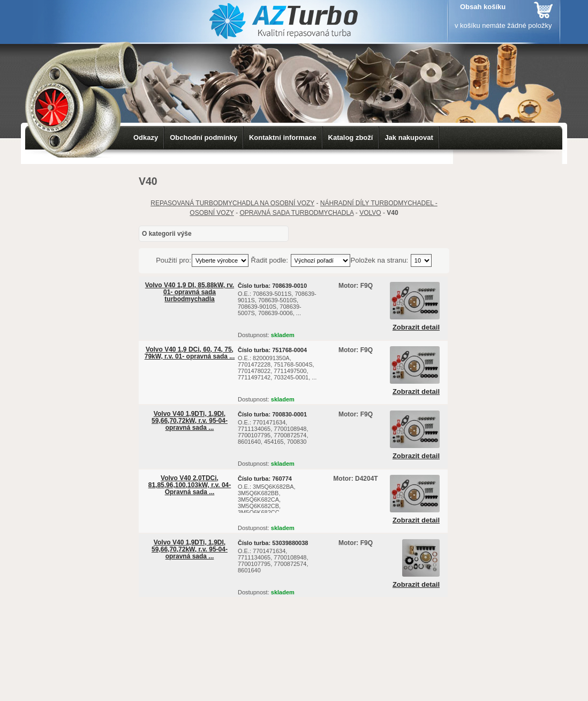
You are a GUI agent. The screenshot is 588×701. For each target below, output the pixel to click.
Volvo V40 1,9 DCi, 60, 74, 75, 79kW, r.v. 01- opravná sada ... (190, 353)
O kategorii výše (167, 234)
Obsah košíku (483, 7)
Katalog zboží (351, 137)
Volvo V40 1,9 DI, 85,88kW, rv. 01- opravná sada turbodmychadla (190, 292)
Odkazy (146, 137)
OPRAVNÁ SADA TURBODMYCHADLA (297, 213)
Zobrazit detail (416, 327)
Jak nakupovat (409, 137)
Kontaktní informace (283, 137)
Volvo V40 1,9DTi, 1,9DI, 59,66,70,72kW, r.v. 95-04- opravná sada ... (190, 421)
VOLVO (370, 213)
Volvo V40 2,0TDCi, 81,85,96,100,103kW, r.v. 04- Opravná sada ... (190, 485)
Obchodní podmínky (203, 137)
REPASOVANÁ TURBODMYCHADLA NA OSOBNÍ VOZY (232, 203)
